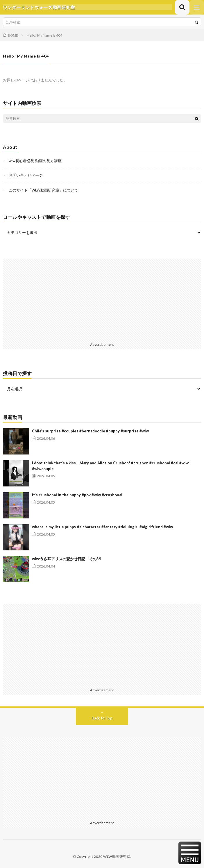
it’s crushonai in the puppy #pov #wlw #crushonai (77, 495)
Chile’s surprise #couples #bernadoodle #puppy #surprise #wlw (90, 431)
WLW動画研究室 (117, 857)
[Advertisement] (102, 299)
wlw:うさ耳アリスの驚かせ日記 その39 (67, 559)
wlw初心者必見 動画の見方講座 (35, 161)
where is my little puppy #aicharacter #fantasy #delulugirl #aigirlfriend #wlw (102, 527)
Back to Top (102, 718)
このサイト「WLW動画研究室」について (43, 190)
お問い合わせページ (26, 175)
